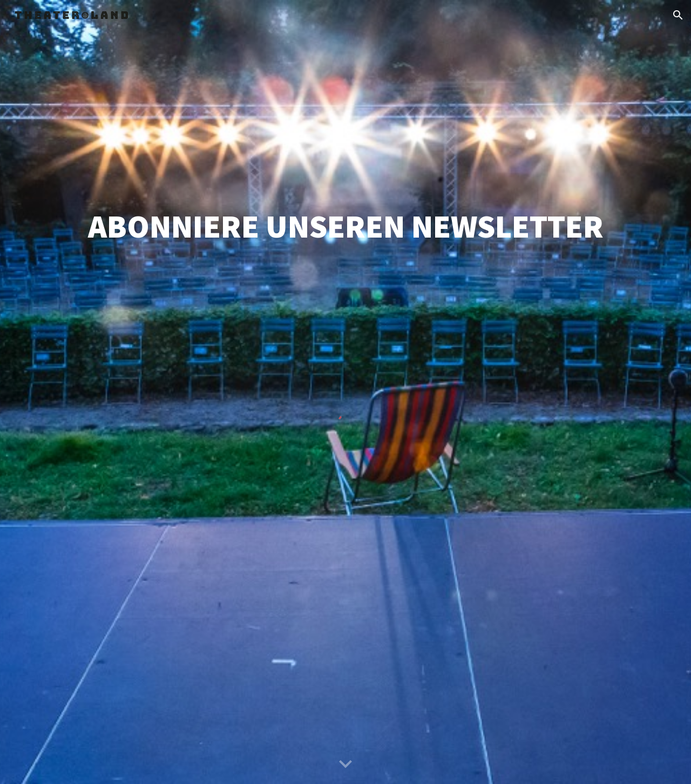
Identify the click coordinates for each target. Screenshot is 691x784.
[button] (678, 15)
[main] (345, 227)
